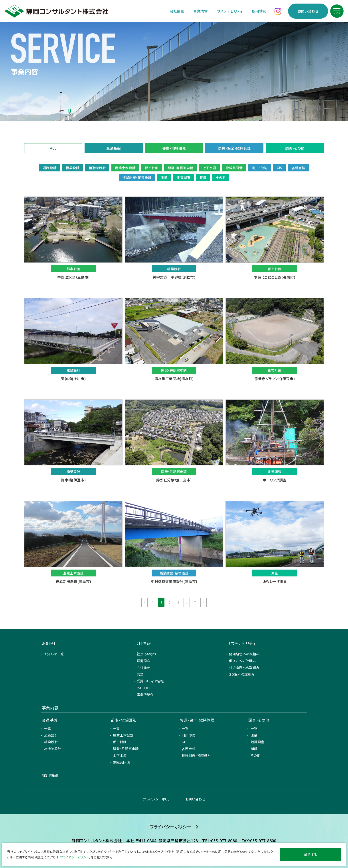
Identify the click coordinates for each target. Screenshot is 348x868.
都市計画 (120, 742)
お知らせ (49, 643)
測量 (254, 735)
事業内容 (201, 11)
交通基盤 (114, 148)
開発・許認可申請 (126, 749)
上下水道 (120, 755)
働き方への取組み (242, 661)
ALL (53, 148)
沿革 (140, 674)
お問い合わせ (308, 11)
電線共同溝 (122, 762)
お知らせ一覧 (54, 654)
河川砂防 (189, 735)
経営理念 (143, 661)
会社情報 (177, 11)
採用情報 (259, 11)
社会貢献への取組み (244, 667)
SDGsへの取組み (242, 674)
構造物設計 (53, 749)
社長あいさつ (146, 654)
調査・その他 (295, 148)
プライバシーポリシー (159, 799)
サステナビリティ (230, 11)
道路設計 (51, 735)
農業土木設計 (123, 735)
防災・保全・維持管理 (234, 148)
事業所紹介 (145, 694)
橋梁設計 (51, 742)
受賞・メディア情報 (150, 681)
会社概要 (143, 667)
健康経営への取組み (244, 654)
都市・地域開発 (174, 148)
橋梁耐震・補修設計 (196, 755)
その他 (255, 755)
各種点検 (189, 749)
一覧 (48, 728)
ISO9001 (143, 688)
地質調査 (257, 742)
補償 (254, 749)
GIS (185, 742)
